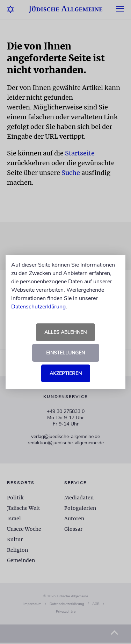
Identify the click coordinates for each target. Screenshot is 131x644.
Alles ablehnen (65, 332)
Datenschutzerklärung (38, 307)
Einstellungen (65, 353)
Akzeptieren (66, 373)
